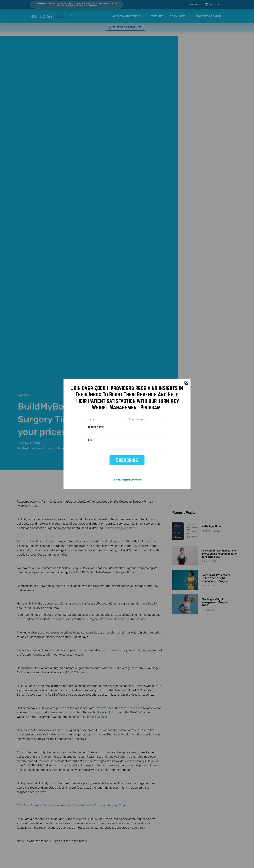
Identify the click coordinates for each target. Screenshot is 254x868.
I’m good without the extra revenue (127, 480)
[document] (127, 434)
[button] (186, 383)
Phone (90, 440)
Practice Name (95, 427)
